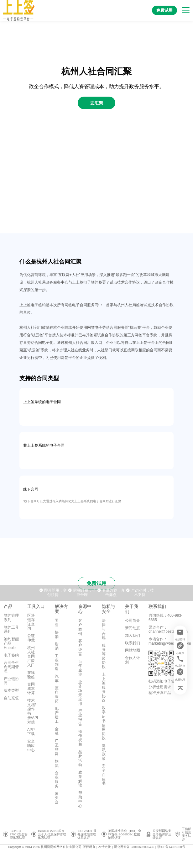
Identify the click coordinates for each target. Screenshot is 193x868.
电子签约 (11, 655)
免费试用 (96, 583)
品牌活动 (80, 758)
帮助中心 (80, 799)
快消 (57, 635)
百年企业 (80, 668)
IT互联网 (57, 747)
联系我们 (133, 643)
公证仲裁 (31, 638)
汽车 (57, 679)
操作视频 (80, 738)
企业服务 (57, 779)
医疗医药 (57, 695)
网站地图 (133, 650)
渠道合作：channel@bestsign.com (168, 630)
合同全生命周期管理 (11, 667)
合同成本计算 (31, 689)
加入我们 (133, 636)
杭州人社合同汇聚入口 (31, 656)
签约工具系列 (11, 630)
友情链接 (105, 847)
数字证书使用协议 (104, 723)
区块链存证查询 (31, 622)
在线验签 (31, 675)
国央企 (57, 798)
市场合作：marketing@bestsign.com (170, 641)
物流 (57, 764)
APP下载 (31, 732)
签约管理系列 (11, 618)
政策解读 (80, 779)
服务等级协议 (104, 656)
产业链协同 (11, 681)
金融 (57, 731)
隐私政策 (104, 752)
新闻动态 (133, 628)
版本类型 (11, 690)
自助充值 (11, 698)
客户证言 (80, 647)
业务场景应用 (80, 693)
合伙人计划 (133, 660)
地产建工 (57, 715)
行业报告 (80, 717)
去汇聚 (96, 103)
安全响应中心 (31, 746)
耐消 (57, 646)
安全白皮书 (104, 775)
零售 (57, 623)
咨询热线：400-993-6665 (165, 618)
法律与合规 (104, 629)
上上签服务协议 (104, 687)
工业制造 (57, 662)
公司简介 (133, 620)
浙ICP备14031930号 (171, 847)
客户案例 (80, 627)
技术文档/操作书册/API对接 (33, 711)
